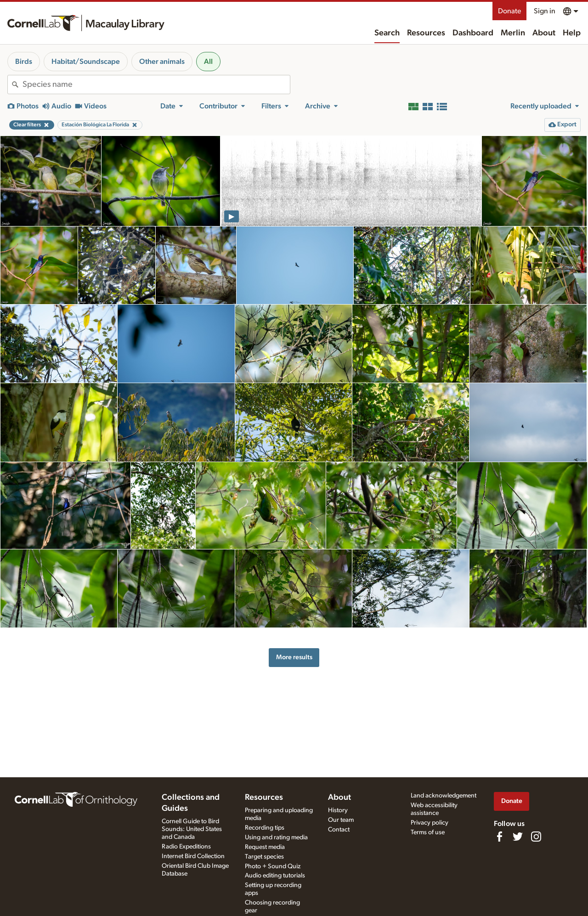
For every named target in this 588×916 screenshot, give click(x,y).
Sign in (545, 11)
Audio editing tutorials (275, 876)
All (208, 62)
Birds (24, 62)
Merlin (513, 33)
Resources (426, 33)
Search (387, 33)
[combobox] (156, 85)
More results (294, 657)
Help (572, 33)
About (544, 33)
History (338, 810)
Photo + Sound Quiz (273, 866)
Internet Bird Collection (193, 856)
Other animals (162, 62)
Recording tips (265, 828)
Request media (265, 847)
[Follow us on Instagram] (536, 837)
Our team (341, 820)
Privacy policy (430, 823)
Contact (339, 830)
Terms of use (428, 832)
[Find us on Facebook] (499, 837)
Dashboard (473, 33)
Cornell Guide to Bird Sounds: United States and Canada (192, 829)
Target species (264, 857)
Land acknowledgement (444, 796)
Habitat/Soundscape (86, 62)
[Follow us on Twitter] (518, 837)
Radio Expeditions (186, 847)
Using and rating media (276, 837)
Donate (509, 11)
